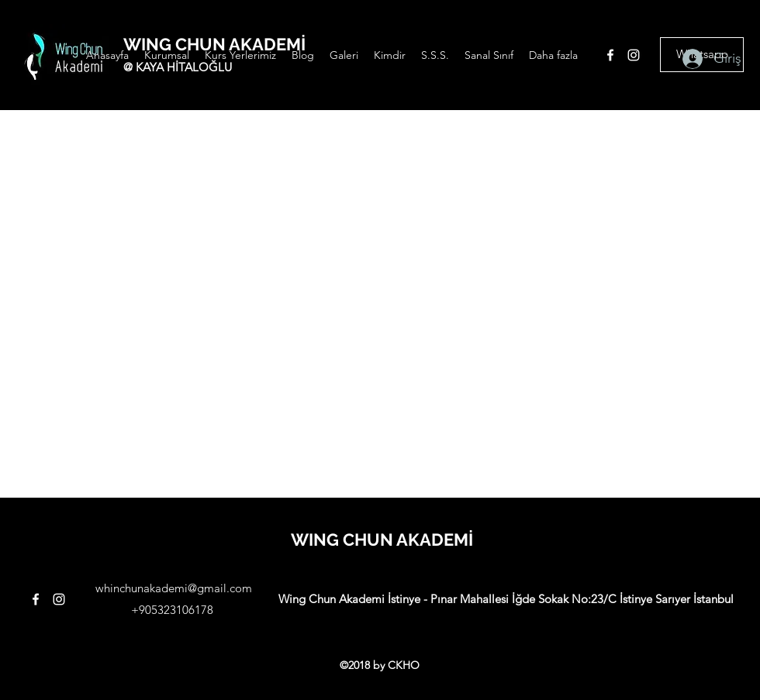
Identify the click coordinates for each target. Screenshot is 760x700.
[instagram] (634, 55)
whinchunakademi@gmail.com (174, 588)
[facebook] (610, 55)
